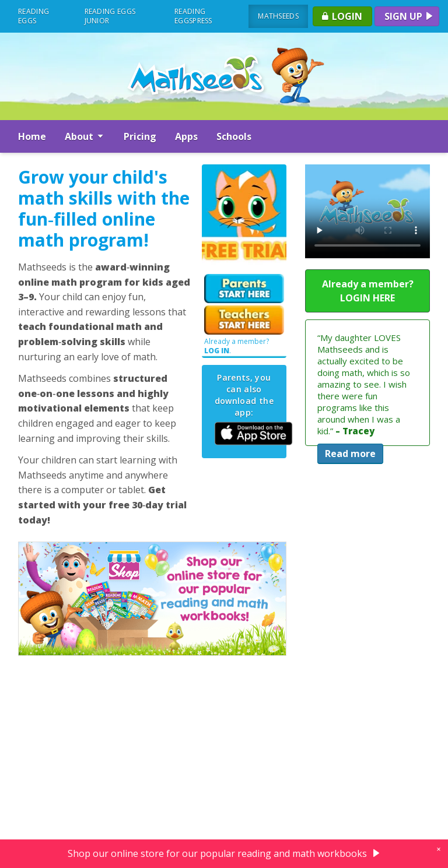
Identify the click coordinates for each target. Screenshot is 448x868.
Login (341, 16)
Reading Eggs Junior (110, 16)
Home (32, 136)
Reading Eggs (34, 16)
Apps (186, 136)
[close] (439, 850)
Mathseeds (278, 16)
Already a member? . (237, 346)
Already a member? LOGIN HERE (368, 291)
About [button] (85, 136)
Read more (350, 454)
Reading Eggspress (193, 16)
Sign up (409, 16)
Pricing (140, 136)
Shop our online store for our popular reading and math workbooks (224, 854)
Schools (234, 136)
